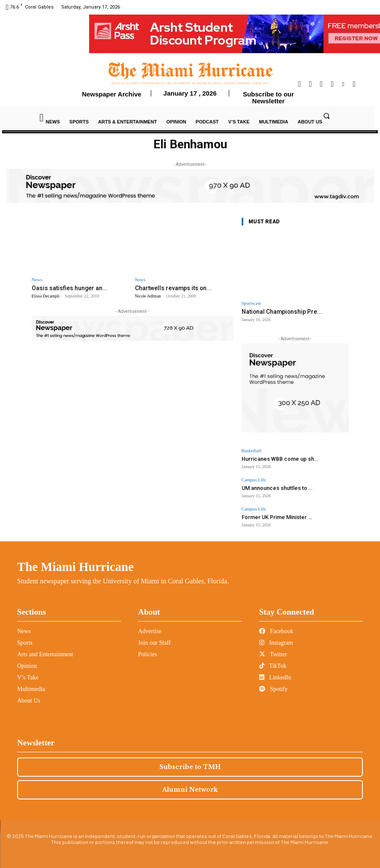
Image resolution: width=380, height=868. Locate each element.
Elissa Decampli (46, 296)
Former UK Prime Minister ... (272, 515)
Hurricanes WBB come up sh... (275, 458)
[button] (326, 116)
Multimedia (31, 686)
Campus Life (254, 479)
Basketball (251, 450)
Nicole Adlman (148, 296)
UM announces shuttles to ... (274, 486)
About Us (29, 698)
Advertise (150, 628)
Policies (147, 651)
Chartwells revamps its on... (170, 288)
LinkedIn (275, 674)
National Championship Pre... (279, 311)
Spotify (274, 686)
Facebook (276, 628)
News (37, 280)
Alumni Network (190, 787)
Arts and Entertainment (45, 651)
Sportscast (251, 303)
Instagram (276, 640)
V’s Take (28, 674)
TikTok (273, 663)
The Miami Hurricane (75, 564)
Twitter (273, 651)
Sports (25, 640)
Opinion (27, 663)
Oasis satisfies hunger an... (66, 288)
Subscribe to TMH (190, 764)
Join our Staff (154, 640)
